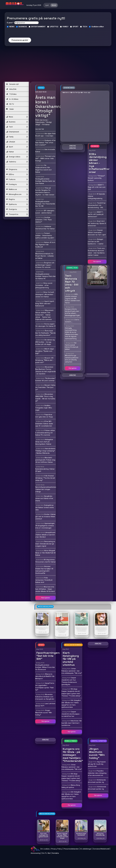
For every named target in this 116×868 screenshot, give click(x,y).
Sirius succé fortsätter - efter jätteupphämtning (44, 285)
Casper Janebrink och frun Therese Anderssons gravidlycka (69, 681)
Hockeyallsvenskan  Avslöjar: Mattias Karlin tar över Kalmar (45, 181)
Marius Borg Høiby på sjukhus (71, 786)
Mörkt (54, 5)
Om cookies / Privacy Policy (51, 849)
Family (17, 137)
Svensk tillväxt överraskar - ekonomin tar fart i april (97, 232)
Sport (17, 147)
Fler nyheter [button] (97, 262)
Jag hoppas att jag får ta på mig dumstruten (97, 764)
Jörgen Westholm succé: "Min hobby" (44, 713)
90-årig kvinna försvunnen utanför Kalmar (45, 561)
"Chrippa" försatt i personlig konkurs (96, 178)
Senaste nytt (12, 84)
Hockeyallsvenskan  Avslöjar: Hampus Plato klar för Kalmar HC (45, 276)
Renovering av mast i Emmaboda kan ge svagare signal (45, 544)
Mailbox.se (17, 189)
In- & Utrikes (12, 99)
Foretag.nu (17, 184)
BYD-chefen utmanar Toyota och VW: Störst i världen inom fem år (72, 299)
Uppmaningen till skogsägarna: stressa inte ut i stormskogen (45, 526)
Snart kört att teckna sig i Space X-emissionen (97, 223)
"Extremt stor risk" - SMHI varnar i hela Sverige (45, 158)
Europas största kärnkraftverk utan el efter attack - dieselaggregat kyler (72, 312)
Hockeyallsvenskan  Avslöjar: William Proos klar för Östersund (45, 667)
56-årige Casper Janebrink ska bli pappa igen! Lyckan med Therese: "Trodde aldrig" (71, 692)
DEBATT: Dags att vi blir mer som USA (97, 187)
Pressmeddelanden (71, 849)
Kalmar (17, 152)
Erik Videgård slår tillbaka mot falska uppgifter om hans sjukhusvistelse (71, 704)
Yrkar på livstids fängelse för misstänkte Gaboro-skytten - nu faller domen (45, 191)
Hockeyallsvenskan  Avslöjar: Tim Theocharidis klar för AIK (45, 204)
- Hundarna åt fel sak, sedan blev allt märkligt (97, 282)
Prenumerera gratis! (20, 40)
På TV (10, 104)
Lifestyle (17, 142)
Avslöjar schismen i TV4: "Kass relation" (44, 220)
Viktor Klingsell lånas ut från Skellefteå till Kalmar (45, 553)
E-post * (10, 23)
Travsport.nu (17, 214)
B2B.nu (17, 174)
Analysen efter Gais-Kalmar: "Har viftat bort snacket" (45, 143)
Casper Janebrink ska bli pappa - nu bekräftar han (71, 714)
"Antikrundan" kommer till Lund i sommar (45, 379)
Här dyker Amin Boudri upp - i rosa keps (45, 135)
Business (17, 122)
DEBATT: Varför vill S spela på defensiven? (96, 214)
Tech (17, 127)
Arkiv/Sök (11, 89)
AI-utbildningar (86, 849)
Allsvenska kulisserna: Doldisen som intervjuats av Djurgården (45, 697)
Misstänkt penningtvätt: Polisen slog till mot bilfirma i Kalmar (45, 460)
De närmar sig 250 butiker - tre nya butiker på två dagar (45, 342)
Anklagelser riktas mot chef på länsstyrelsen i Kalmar (44, 442)
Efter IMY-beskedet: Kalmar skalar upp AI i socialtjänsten (44, 424)
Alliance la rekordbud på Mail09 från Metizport (45, 676)
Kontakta (55, 853)
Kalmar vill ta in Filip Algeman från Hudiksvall (45, 245)
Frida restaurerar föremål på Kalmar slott (44, 580)
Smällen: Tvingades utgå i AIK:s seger (44, 408)
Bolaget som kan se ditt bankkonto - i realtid (95, 241)
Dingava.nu (17, 169)
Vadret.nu (17, 162)
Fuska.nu (17, 179)
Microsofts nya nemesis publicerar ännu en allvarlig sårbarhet (72, 359)
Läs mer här (40, 129)
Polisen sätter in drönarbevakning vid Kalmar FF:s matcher (45, 433)
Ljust (47, 5)
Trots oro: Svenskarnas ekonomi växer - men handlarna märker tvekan (96, 252)
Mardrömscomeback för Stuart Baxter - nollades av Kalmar (45, 256)
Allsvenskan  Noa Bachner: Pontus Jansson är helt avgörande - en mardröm (45, 370)
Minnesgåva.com (17, 194)
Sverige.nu (17, 209)
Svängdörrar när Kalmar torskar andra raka (45, 507)
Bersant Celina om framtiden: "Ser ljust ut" (45, 387)
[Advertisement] (58, 65)
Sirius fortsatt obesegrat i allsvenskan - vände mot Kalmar (45, 294)
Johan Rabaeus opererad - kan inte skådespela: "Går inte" (72, 671)
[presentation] (20, 32)
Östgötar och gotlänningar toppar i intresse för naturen (45, 265)
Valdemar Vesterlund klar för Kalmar (45, 228)
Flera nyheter (45, 598)
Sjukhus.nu (17, 204)
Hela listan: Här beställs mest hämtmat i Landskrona (72, 723)
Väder (10, 109)
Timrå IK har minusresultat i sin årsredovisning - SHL (97, 205)
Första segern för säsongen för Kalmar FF (45, 325)
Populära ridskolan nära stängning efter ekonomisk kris (97, 773)
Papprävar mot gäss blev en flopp (44, 416)
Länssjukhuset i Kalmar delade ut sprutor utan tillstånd (45, 535)
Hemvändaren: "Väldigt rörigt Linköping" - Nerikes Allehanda (45, 451)
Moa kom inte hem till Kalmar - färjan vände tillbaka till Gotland (45, 589)
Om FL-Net (46, 853)
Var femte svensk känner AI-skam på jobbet (72, 346)
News (17, 117)
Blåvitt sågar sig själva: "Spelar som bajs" (45, 351)
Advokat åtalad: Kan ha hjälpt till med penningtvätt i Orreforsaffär (44, 570)
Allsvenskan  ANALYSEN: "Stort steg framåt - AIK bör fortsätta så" (45, 398)
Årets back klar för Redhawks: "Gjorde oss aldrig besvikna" (45, 333)
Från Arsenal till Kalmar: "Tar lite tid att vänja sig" (45, 478)
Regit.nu (17, 199)
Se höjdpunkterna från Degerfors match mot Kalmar (43, 169)
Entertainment (17, 132)
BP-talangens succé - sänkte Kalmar (45, 212)
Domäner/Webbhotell (101, 849)
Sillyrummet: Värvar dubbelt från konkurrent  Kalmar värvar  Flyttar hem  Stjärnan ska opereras (45, 315)
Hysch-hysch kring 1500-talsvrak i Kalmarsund (45, 303)
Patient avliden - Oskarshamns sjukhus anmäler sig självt (45, 235)
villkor (101, 27)
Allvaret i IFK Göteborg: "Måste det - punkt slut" (44, 360)
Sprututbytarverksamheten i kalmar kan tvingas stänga (46, 489)
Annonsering (36, 853)
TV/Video (11, 94)
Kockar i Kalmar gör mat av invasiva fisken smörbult (45, 516)
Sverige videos (17, 157)
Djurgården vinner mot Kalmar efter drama (44, 498)
